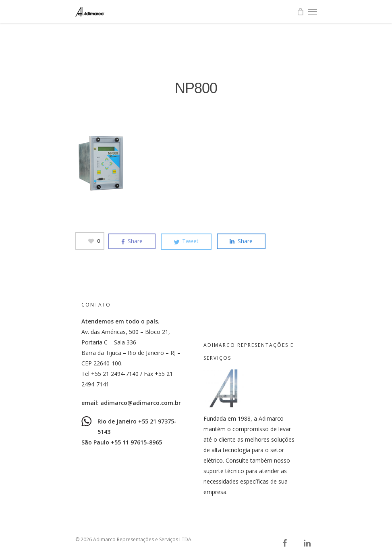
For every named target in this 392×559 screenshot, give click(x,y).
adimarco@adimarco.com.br (141, 403)
